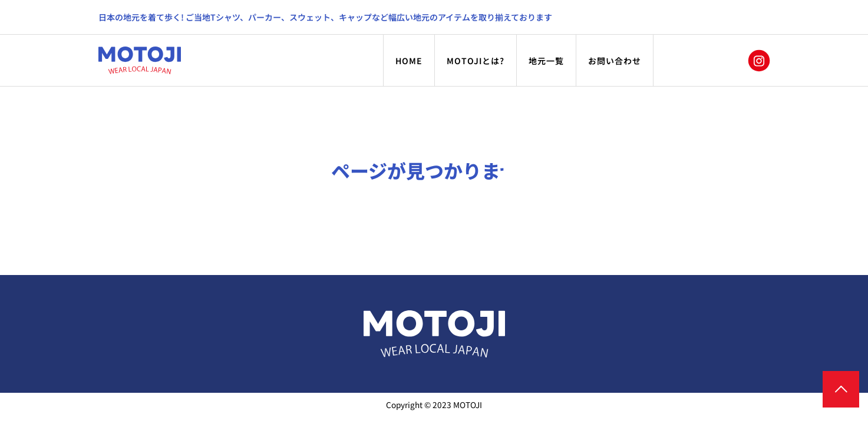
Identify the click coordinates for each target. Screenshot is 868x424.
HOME (409, 61)
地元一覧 (546, 61)
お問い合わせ (615, 61)
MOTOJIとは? (476, 61)
